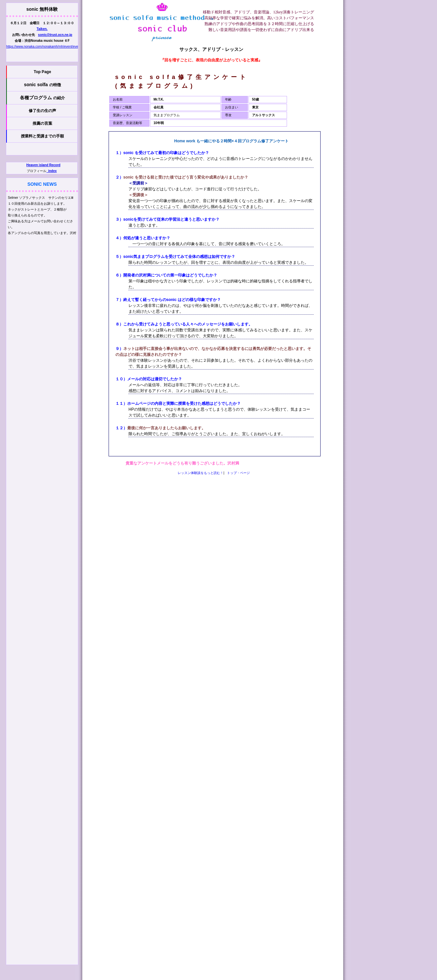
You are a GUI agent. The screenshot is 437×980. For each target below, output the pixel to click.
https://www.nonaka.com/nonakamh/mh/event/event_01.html (50, 47)
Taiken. (42, 29)
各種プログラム (42, 98)
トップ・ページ (238, 473)
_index (52, 171)
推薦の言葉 (42, 123)
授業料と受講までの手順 (42, 136)
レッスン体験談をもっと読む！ (201, 473)
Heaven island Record (43, 165)
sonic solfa (42, 85)
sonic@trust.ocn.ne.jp (55, 35)
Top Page (42, 72)
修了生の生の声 (42, 111)
